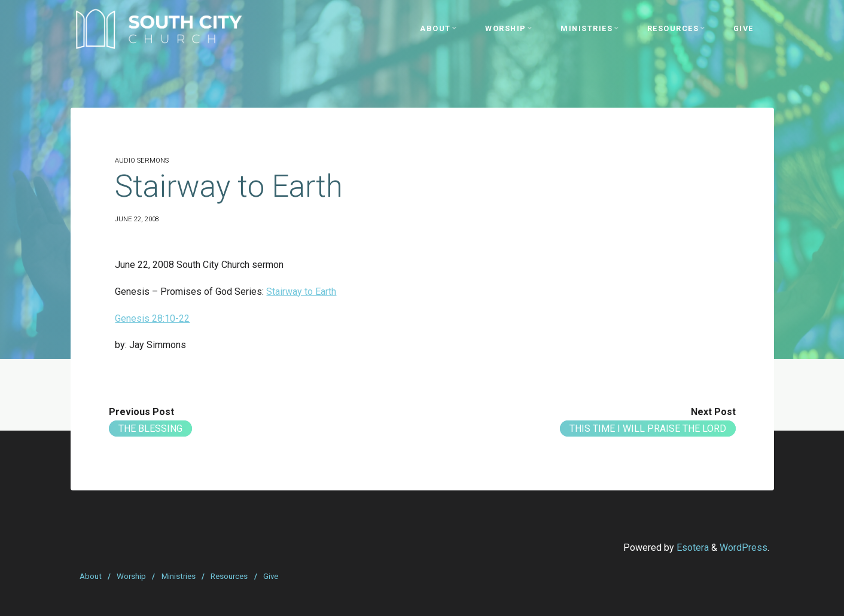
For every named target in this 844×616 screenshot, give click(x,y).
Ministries (179, 576)
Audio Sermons (142, 161)
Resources (229, 576)
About (91, 576)
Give (271, 576)
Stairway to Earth (301, 292)
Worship (131, 576)
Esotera (691, 548)
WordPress (744, 548)
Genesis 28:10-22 (152, 318)
